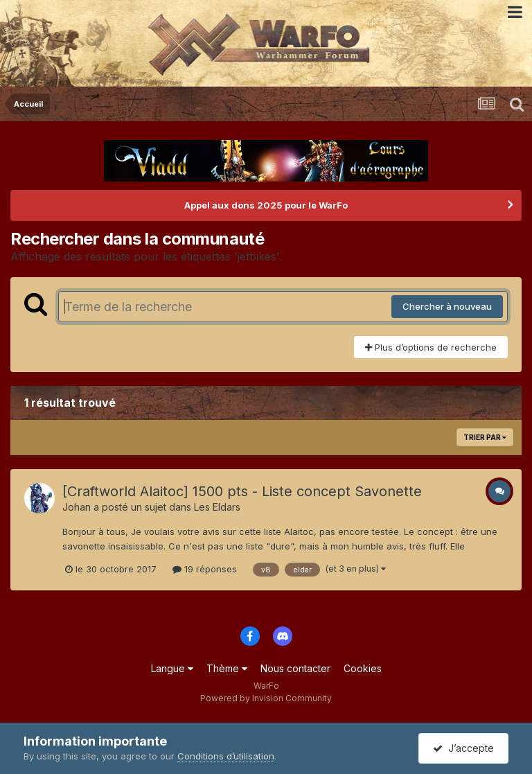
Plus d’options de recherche (431, 347)
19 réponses (205, 569)
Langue (172, 668)
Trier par (485, 437)
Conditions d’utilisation (226, 756)
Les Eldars (217, 507)
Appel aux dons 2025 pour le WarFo (266, 205)
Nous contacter (295, 668)
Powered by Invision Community (266, 698)
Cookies (363, 668)
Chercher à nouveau (447, 306)
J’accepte (463, 748)
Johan (77, 507)
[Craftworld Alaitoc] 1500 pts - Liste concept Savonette (242, 491)
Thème (227, 668)
